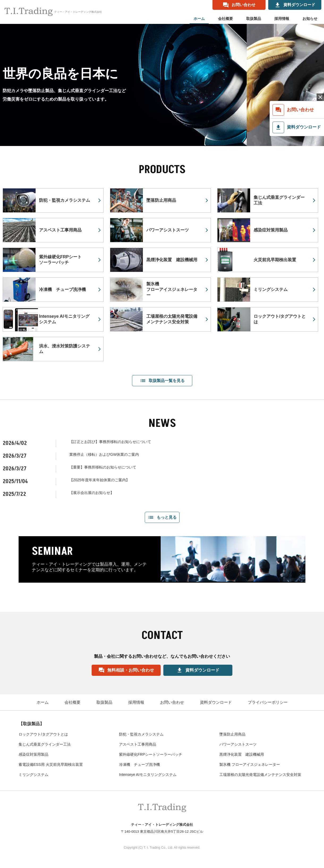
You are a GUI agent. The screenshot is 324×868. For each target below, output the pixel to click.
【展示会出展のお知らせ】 (92, 493)
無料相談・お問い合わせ (126, 670)
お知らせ (310, 19)
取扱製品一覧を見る (162, 381)
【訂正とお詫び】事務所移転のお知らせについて (110, 442)
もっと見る (162, 517)
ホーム (199, 19)
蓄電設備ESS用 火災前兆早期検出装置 (51, 764)
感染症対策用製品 (33, 754)
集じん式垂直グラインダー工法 (45, 744)
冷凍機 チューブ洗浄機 (139, 764)
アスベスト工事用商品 (138, 744)
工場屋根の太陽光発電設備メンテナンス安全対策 (260, 775)
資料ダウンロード (198, 670)
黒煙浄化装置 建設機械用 (242, 754)
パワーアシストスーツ (238, 744)
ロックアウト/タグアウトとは (43, 734)
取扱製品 (254, 19)
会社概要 (225, 19)
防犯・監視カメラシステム (141, 734)
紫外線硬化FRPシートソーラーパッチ (151, 754)
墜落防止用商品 (232, 734)
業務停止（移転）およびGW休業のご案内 (104, 454)
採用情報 (282, 19)
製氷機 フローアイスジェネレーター (250, 764)
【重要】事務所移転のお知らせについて (103, 467)
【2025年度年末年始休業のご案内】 (99, 480)
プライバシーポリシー (268, 702)
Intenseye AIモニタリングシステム (148, 775)
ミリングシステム (33, 775)
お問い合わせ (172, 702)
